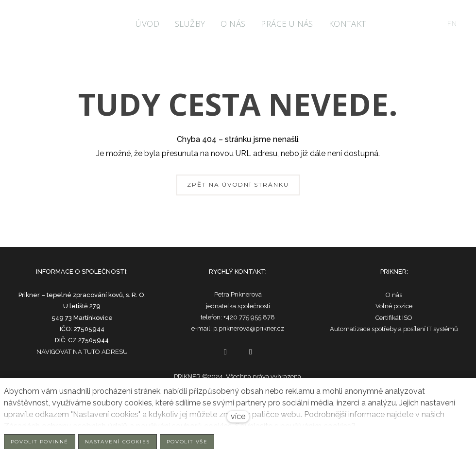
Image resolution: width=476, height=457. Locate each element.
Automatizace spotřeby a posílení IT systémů (394, 329)
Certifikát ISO (394, 318)
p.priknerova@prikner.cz (249, 328)
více (238, 416)
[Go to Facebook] (225, 352)
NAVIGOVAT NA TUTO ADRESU (82, 352)
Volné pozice (394, 306)
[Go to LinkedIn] (251, 352)
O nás (394, 295)
